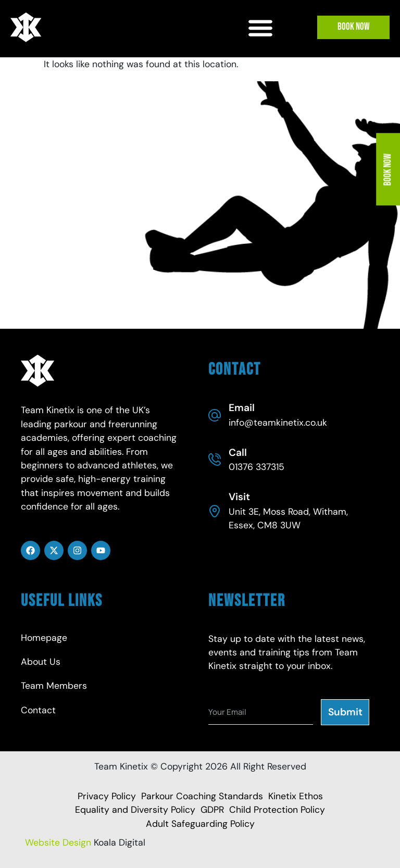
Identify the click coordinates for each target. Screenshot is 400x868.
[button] (261, 27)
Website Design (58, 842)
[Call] (215, 460)
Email (242, 408)
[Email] (215, 415)
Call (238, 452)
